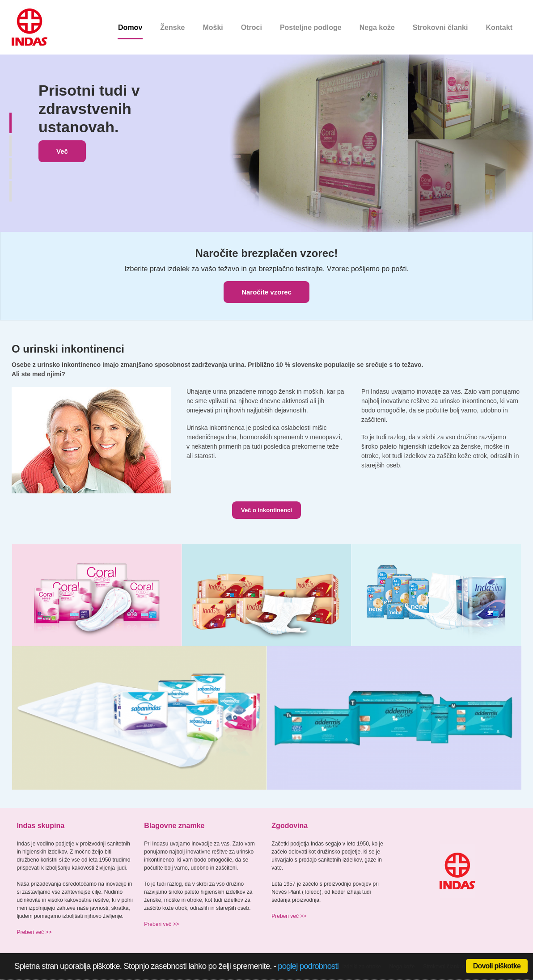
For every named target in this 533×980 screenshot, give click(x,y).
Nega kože (377, 27)
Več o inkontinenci (266, 510)
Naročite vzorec (266, 292)
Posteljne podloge (311, 27)
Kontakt (499, 27)
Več (62, 151)
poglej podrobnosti (308, 966)
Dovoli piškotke (497, 966)
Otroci (252, 27)
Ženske (172, 27)
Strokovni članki (440, 27)
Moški (213, 27)
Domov (130, 27)
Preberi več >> (34, 932)
